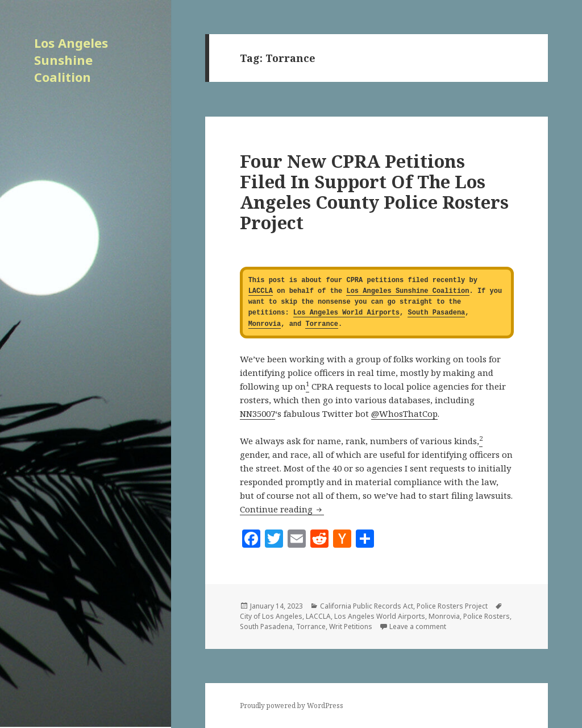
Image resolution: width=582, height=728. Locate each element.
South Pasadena (436, 313)
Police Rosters (487, 616)
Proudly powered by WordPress (292, 706)
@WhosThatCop (404, 413)
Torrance (322, 324)
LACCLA (261, 291)
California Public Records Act (367, 606)
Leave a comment (418, 626)
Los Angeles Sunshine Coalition (71, 60)
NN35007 (257, 413)
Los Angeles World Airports (346, 313)
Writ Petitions (351, 626)
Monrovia (265, 324)
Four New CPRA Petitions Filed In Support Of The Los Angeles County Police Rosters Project (374, 192)
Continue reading (282, 509)
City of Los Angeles (271, 616)
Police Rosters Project (452, 606)
